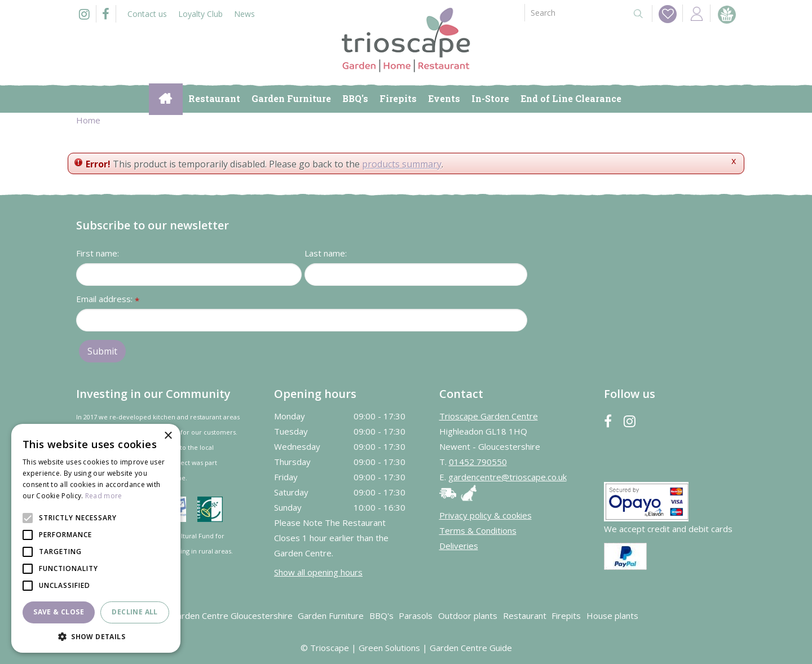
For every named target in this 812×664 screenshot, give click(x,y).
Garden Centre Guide (471, 648)
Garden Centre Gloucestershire (232, 616)
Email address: (108, 300)
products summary (402, 164)
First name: (98, 253)
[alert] (96, 538)
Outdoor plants (468, 616)
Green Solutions (389, 648)
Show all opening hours (318, 572)
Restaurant (525, 616)
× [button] (168, 436)
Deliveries (459, 546)
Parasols (416, 616)
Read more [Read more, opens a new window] (104, 496)
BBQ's (381, 616)
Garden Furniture (331, 616)
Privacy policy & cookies (486, 515)
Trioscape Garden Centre (489, 416)
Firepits (566, 616)
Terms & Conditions (478, 530)
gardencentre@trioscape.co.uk (507, 477)
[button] (96, 636)
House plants (612, 616)
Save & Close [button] (59, 612)
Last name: (326, 253)
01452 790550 (478, 462)
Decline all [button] (134, 612)
